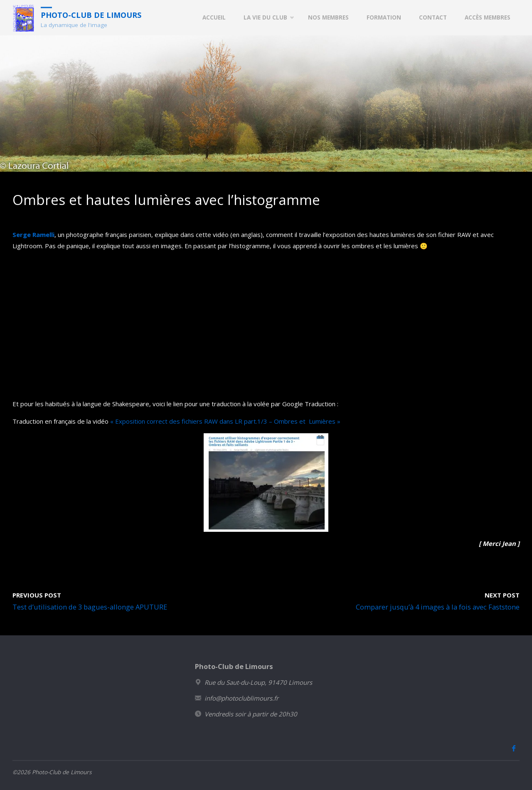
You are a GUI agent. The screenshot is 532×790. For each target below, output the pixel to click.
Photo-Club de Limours (91, 15)
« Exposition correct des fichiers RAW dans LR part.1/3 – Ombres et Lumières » (225, 421)
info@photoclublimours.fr (241, 698)
